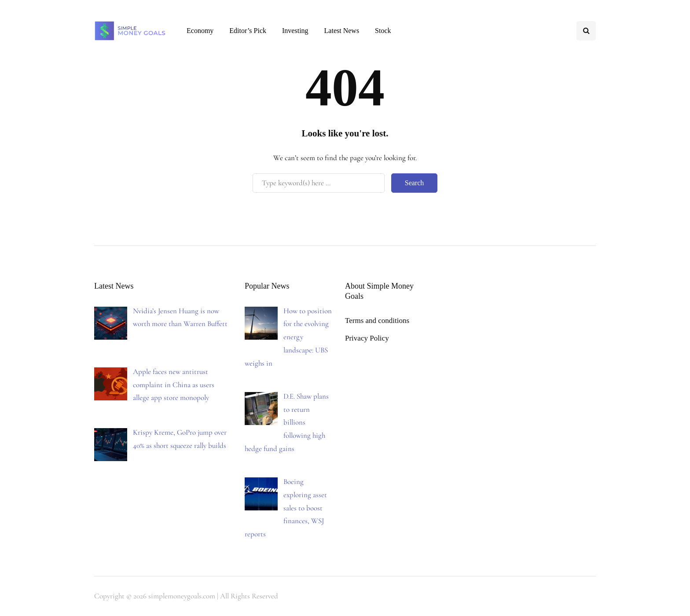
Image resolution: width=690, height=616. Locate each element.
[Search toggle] (586, 31)
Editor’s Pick (248, 31)
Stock (383, 31)
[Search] (319, 183)
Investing (295, 31)
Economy (200, 31)
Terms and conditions (377, 321)
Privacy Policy (367, 338)
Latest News (342, 31)
